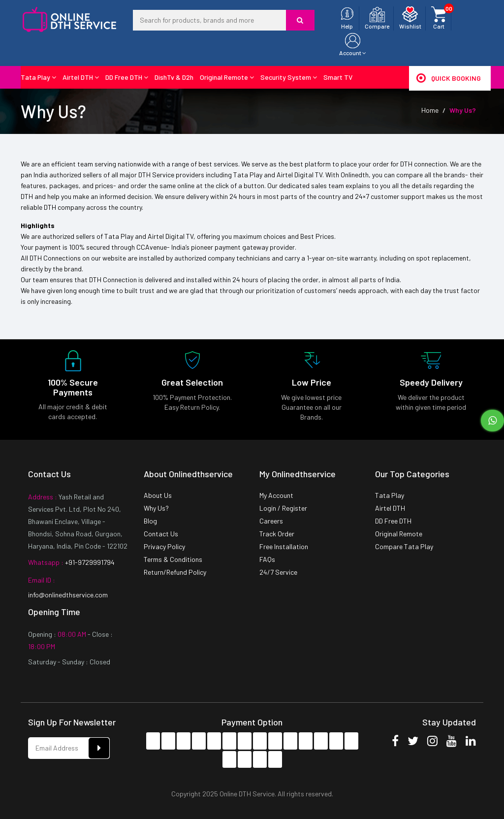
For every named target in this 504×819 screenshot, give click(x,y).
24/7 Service (278, 572)
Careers (271, 521)
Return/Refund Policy (175, 572)
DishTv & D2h (174, 77)
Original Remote (227, 77)
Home (430, 110)
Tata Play (38, 77)
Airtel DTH (81, 77)
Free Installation (284, 546)
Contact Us (161, 534)
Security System (289, 77)
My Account (276, 495)
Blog (150, 521)
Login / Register (283, 508)
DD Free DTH (127, 77)
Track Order (277, 534)
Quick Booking (449, 78)
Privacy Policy (164, 546)
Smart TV (338, 77)
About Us (158, 495)
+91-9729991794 (89, 562)
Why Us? (156, 508)
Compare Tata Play (404, 546)
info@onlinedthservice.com (68, 595)
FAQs (267, 559)
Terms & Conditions (173, 559)
